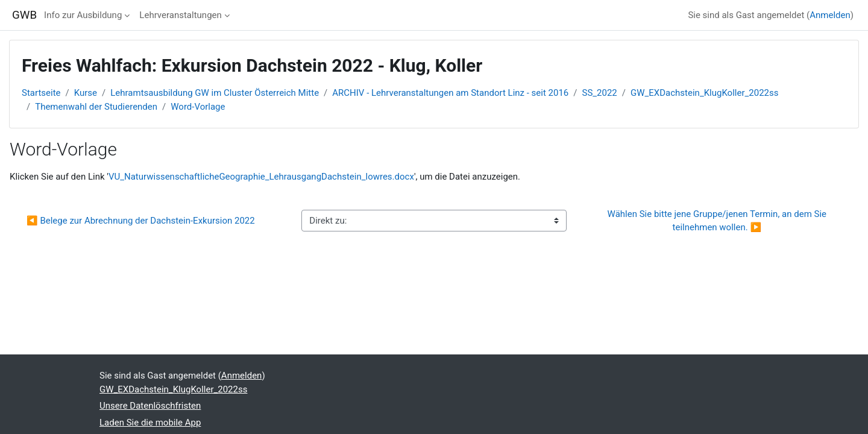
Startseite (41, 93)
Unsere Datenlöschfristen (150, 406)
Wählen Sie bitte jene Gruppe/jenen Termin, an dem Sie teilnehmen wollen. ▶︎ (718, 221)
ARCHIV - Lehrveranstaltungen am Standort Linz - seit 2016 (450, 93)
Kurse (86, 93)
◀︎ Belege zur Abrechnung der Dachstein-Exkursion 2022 (141, 221)
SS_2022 (600, 93)
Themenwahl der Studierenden (96, 107)
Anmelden (830, 15)
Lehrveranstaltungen (180, 15)
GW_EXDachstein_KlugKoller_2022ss (704, 93)
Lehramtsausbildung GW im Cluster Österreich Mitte (215, 93)
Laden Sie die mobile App (150, 423)
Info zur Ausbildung (83, 15)
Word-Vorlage (198, 107)
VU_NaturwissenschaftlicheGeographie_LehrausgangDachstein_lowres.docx (261, 177)
